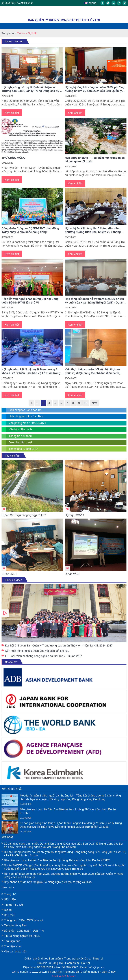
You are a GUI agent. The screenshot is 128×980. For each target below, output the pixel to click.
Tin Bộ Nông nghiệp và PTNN (22, 936)
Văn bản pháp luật (15, 952)
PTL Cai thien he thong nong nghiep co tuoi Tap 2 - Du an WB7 (44, 656)
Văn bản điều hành (20, 429)
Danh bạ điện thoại (20, 442)
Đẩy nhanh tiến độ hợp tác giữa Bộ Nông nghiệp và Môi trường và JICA (48, 882)
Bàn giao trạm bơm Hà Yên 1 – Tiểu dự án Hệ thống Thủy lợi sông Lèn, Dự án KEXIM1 (68, 811)
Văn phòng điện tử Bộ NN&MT (27, 423)
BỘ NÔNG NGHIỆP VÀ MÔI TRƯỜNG (17, 3)
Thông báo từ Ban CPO (23, 449)
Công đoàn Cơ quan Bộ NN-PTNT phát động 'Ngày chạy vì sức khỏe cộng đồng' (30, 230)
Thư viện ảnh (12, 941)
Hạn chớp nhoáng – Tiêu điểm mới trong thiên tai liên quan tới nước (95, 160)
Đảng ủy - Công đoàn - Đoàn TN (24, 931)
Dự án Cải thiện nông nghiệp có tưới (24, 515)
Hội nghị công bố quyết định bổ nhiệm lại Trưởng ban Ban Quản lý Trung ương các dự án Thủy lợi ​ (32, 89)
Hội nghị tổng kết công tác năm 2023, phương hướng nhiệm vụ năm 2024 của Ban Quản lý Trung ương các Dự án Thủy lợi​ (95, 89)
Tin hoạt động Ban (15, 926)
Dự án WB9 (72, 574)
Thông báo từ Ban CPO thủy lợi (23, 920)
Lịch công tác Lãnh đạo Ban (26, 416)
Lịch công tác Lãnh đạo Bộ (25, 410)
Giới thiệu (10, 899)
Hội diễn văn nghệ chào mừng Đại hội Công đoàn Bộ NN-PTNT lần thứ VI (30, 301)
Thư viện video (13, 946)
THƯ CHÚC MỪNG (13, 158)
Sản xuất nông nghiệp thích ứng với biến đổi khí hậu (37, 651)
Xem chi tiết (12, 113)
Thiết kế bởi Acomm (64, 976)
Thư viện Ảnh (13, 456)
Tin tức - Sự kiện (14, 41)
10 (86, 403)
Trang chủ (8, 33)
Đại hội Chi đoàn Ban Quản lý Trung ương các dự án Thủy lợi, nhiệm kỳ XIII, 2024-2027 (64, 613)
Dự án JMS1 (9, 574)
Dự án (8, 910)
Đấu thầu (10, 915)
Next (95, 403)
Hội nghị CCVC (74, 515)
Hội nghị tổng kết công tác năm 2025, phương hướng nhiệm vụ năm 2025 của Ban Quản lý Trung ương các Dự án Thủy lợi (64, 875)
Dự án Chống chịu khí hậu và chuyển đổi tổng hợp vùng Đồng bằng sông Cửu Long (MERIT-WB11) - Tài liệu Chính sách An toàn (65, 854)
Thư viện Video (14, 580)
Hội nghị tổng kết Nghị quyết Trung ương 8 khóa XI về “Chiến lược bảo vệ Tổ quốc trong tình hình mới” (31, 371)
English (93, 3)
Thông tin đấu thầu (20, 436)
